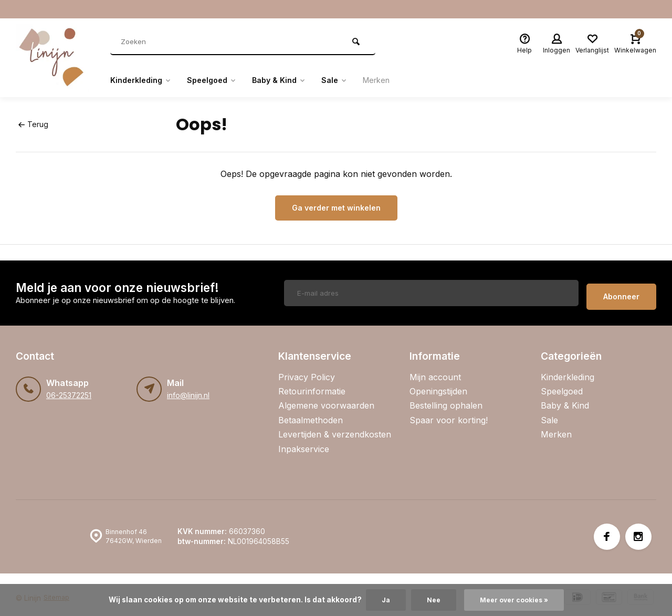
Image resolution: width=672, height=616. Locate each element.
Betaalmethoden (311, 413)
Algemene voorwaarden (326, 399)
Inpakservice (304, 442)
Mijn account (435, 370)
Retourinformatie (312, 384)
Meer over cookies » (515, 600)
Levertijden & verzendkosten (335, 427)
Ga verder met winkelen (336, 208)
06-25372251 (69, 388)
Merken (397, 80)
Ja (382, 600)
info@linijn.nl (188, 388)
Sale (352, 80)
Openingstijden (438, 384)
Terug (33, 124)
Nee (431, 600)
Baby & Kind (293, 80)
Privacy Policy (307, 370)
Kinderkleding (144, 80)
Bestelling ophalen (446, 399)
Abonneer (621, 289)
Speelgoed (220, 80)
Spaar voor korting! (449, 413)
